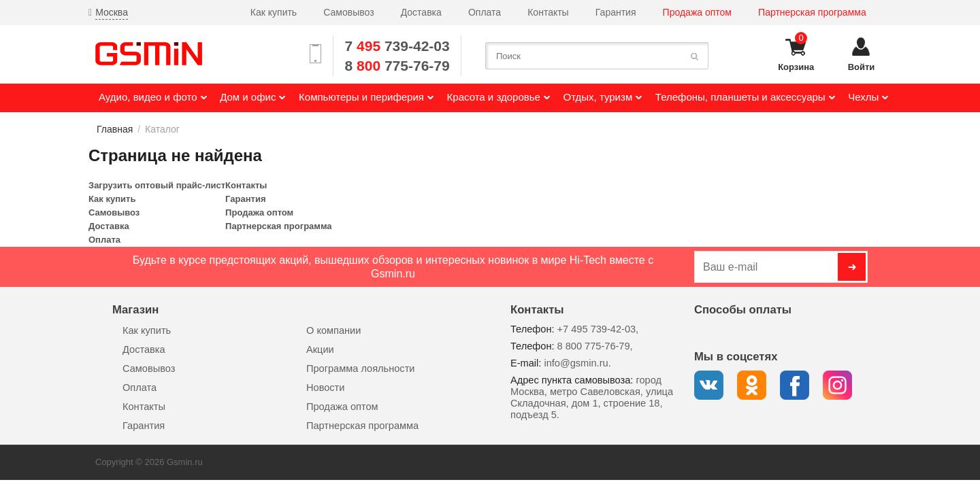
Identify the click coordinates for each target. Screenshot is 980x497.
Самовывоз (348, 12)
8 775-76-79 (397, 66)
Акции (320, 349)
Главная (115, 129)
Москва (112, 12)
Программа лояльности (360, 369)
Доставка (421, 12)
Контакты (548, 12)
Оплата (485, 12)
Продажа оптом (697, 12)
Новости (325, 388)
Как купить (274, 12)
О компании (333, 330)
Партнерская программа (812, 12)
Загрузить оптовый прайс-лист (157, 185)
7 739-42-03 (397, 46)
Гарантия (616, 12)
